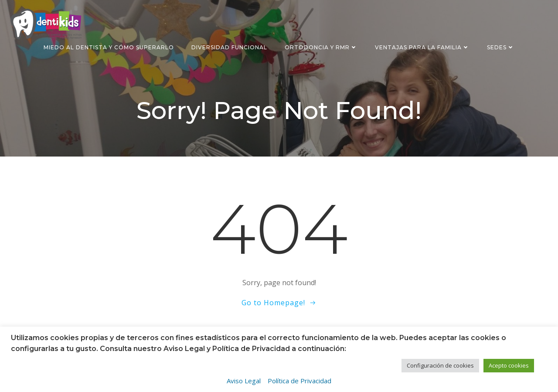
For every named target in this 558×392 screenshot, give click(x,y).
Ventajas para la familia (422, 47)
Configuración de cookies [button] (440, 365)
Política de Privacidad (299, 381)
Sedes (501, 47)
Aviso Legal (244, 381)
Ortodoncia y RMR (321, 47)
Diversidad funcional (229, 47)
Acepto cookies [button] (509, 365)
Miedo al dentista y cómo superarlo (109, 47)
